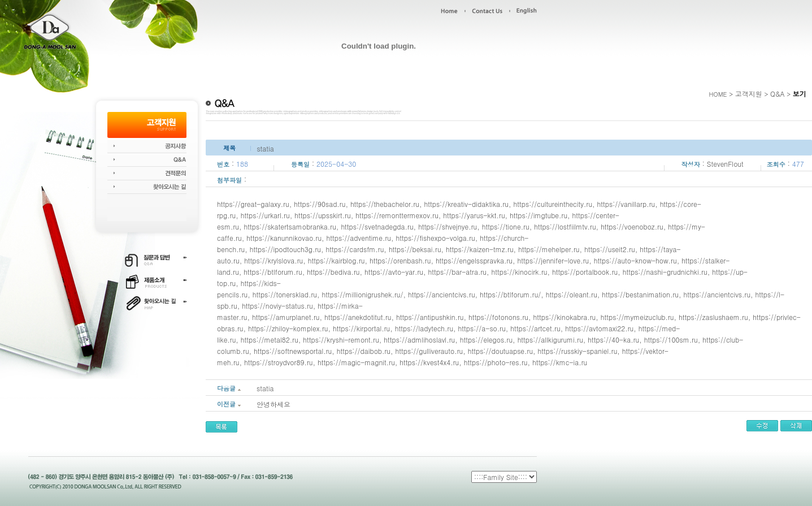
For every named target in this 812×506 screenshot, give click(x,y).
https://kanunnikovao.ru (284, 238)
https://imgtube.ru (539, 215)
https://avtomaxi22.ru (599, 328)
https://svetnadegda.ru (377, 226)
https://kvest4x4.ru (429, 362)
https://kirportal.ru (361, 328)
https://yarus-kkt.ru (474, 215)
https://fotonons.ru (498, 317)
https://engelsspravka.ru (474, 260)
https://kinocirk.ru (519, 272)
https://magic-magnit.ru (356, 362)
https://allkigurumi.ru (550, 340)
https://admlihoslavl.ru (419, 340)
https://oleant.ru (572, 294)
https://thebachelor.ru (385, 204)
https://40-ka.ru (613, 340)
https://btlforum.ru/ (510, 294)
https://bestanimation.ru (640, 294)
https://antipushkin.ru (430, 317)
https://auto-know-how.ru (635, 260)
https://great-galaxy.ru (253, 204)
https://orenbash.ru (400, 260)
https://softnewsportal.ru (293, 351)
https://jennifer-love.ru (553, 260)
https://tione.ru (506, 226)
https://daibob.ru (364, 351)
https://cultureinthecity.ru (553, 204)
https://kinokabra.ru (565, 317)
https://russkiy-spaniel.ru (578, 351)
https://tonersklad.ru (285, 294)
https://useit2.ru (610, 249)
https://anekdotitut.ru (358, 317)
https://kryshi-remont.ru (341, 340)
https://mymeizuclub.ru (637, 317)
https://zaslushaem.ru (713, 317)
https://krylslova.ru (273, 260)
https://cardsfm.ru (355, 249)
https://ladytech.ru (424, 328)
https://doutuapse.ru (500, 351)
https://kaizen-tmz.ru (480, 249)
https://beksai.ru (415, 249)
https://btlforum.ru (273, 272)
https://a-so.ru (482, 328)
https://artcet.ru (535, 328)
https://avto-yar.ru (394, 272)
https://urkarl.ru (265, 215)
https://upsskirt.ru (322, 215)
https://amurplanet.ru (286, 317)
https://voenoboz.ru (632, 226)
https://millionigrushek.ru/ (363, 294)
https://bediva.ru (333, 272)
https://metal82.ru (270, 340)
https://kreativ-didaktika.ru (466, 204)
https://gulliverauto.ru (429, 351)
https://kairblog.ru (336, 260)
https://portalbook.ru (585, 272)
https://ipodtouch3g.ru (285, 249)
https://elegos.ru (486, 340)
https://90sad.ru (320, 204)
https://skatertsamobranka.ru (290, 226)
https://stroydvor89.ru (278, 362)
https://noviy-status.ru (277, 306)
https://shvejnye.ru (448, 226)
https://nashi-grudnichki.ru (665, 272)
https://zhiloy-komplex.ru (288, 328)
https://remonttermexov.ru (397, 215)
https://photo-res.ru (496, 362)
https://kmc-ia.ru (560, 362)
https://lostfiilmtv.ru (565, 226)
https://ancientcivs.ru (442, 294)
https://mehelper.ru (549, 249)
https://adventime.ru (359, 238)
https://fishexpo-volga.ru (435, 238)
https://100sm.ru (671, 340)
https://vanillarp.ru (626, 204)
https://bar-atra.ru (457, 272)
